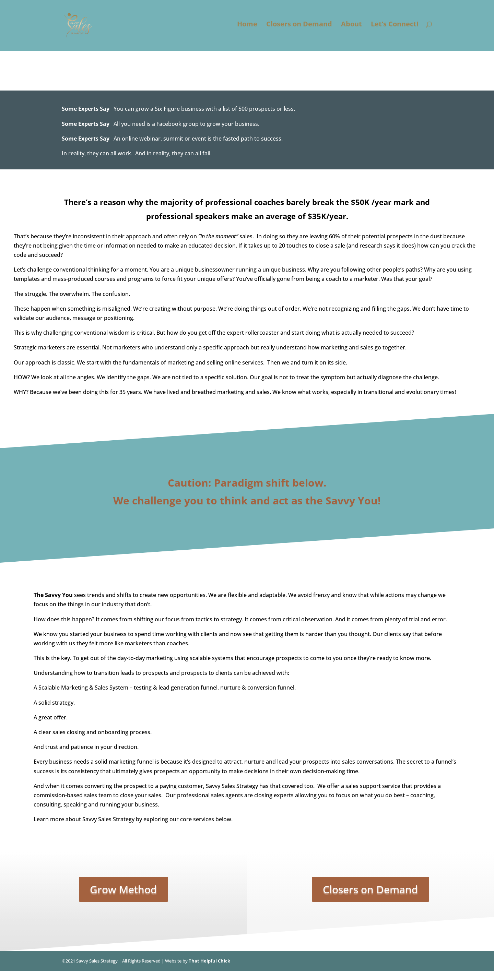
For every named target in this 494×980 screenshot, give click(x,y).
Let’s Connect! (395, 28)
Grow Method (123, 889)
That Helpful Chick (209, 961)
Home (247, 28)
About (351, 28)
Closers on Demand (299, 28)
